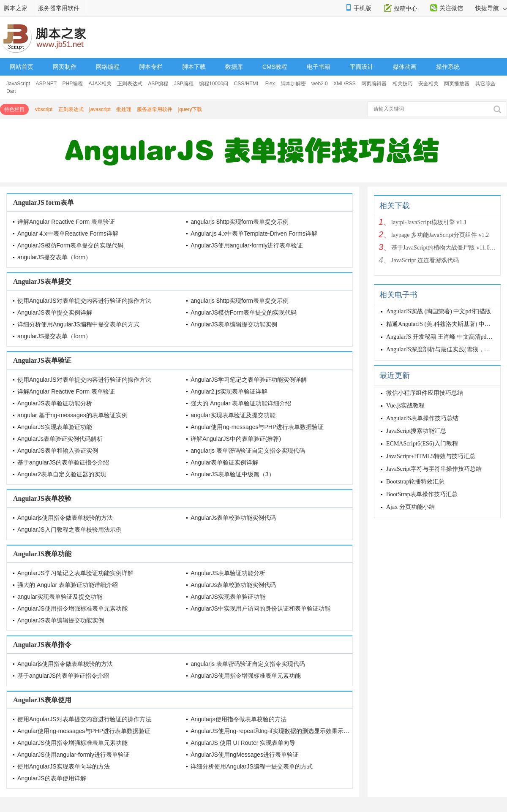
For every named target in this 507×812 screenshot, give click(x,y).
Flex (270, 84)
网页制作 (65, 67)
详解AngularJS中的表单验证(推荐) (236, 439)
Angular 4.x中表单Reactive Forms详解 (68, 234)
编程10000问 (214, 84)
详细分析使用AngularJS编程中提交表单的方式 (78, 324)
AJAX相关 (100, 84)
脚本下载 (194, 67)
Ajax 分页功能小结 (410, 507)
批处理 (124, 109)
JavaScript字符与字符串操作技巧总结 (434, 469)
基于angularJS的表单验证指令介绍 (63, 462)
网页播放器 (457, 84)
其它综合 (485, 84)
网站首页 (22, 67)
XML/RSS (345, 84)
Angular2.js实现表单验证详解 (229, 391)
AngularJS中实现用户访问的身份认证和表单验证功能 (260, 608)
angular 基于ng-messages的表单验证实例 (72, 415)
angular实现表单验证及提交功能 (233, 415)
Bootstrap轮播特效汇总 (415, 482)
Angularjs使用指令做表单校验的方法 (65, 518)
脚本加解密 (293, 84)
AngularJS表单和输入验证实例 (58, 451)
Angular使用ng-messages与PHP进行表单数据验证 (257, 427)
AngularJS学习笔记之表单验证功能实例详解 (249, 380)
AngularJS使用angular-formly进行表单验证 (247, 245)
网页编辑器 (374, 84)
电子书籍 (319, 67)
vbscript (44, 109)
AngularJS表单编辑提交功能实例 (234, 324)
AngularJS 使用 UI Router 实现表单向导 (243, 743)
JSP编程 (184, 84)
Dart (11, 91)
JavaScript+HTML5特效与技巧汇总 (431, 456)
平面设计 (362, 67)
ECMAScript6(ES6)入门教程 (422, 444)
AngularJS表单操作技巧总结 (422, 418)
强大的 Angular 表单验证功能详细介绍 (241, 403)
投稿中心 (406, 8)
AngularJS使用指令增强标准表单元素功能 (72, 608)
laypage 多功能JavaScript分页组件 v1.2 (440, 235)
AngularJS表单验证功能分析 (55, 403)
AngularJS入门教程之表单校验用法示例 (70, 530)
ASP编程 (158, 84)
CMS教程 (275, 67)
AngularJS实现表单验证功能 (55, 427)
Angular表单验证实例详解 (224, 462)
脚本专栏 (151, 67)
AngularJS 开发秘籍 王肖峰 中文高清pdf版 (440, 337)
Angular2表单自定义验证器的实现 (62, 474)
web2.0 (320, 84)
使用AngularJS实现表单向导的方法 (64, 766)
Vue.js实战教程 (405, 406)
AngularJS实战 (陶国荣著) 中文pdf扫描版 (439, 311)
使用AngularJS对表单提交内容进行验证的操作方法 (84, 301)
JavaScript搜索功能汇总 (416, 431)
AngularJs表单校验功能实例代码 (233, 518)
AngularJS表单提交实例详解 (55, 312)
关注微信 (451, 8)
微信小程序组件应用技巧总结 (425, 393)
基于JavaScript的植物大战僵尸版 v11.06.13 (444, 248)
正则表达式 (130, 84)
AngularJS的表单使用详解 (52, 778)
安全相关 (428, 84)
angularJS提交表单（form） (54, 257)
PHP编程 (73, 84)
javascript (100, 109)
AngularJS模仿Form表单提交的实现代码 (70, 245)
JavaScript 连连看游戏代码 (425, 260)
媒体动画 (405, 67)
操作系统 (448, 67)
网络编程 (108, 67)
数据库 (234, 67)
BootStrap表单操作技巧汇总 (422, 494)
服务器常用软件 (59, 8)
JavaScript (18, 84)
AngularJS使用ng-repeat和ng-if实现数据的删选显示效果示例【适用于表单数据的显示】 (305, 731)
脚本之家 (16, 8)
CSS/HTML (247, 84)
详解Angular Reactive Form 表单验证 (66, 222)
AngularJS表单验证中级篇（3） (232, 474)
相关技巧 (403, 84)
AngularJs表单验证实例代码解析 (60, 439)
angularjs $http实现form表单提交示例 (240, 222)
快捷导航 (491, 8)
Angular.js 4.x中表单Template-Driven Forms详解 (254, 234)
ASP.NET (46, 84)
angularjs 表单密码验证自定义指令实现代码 (248, 451)
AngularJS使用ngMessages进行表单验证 (245, 755)
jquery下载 (190, 109)
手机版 (363, 8)
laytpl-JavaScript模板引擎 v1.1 (429, 222)
